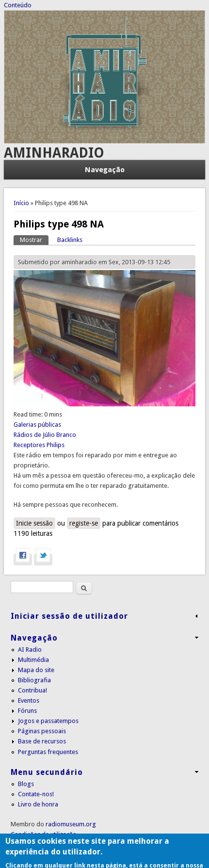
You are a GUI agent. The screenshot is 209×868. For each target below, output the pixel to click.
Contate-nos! (36, 794)
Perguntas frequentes (48, 752)
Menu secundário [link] (47, 772)
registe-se (84, 523)
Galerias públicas (37, 425)
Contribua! (32, 690)
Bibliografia (34, 680)
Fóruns (27, 711)
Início (21, 203)
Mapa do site (36, 670)
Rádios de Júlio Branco (45, 435)
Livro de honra (38, 804)
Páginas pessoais (42, 731)
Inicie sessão (34, 523)
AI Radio (30, 650)
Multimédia (33, 660)
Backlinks (70, 240)
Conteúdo (18, 5)
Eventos (29, 700)
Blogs (26, 784)
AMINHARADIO (54, 153)
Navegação (105, 170)
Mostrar (34, 239)
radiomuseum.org (71, 824)
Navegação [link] (34, 638)
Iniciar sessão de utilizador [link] (69, 616)
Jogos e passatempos (48, 721)
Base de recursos (42, 741)
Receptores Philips (39, 445)
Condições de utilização (44, 834)
